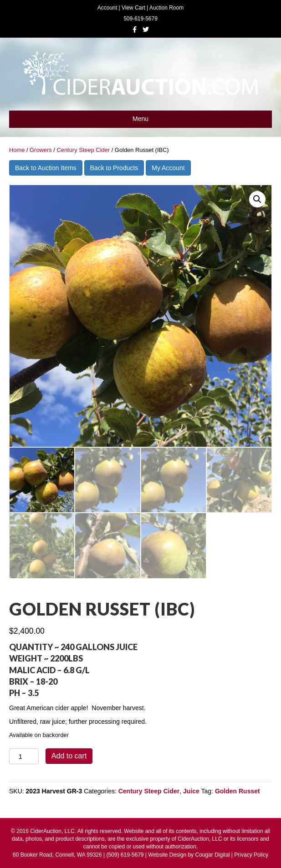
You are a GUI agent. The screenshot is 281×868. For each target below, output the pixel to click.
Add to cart (69, 756)
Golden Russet (238, 791)
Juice (191, 791)
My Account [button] (168, 168)
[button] (257, 199)
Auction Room (166, 8)
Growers (41, 150)
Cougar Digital (212, 855)
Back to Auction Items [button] (46, 168)
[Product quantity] (24, 756)
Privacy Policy (251, 855)
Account (107, 8)
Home (17, 150)
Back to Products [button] (114, 168)
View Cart (133, 8)
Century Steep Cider (83, 150)
